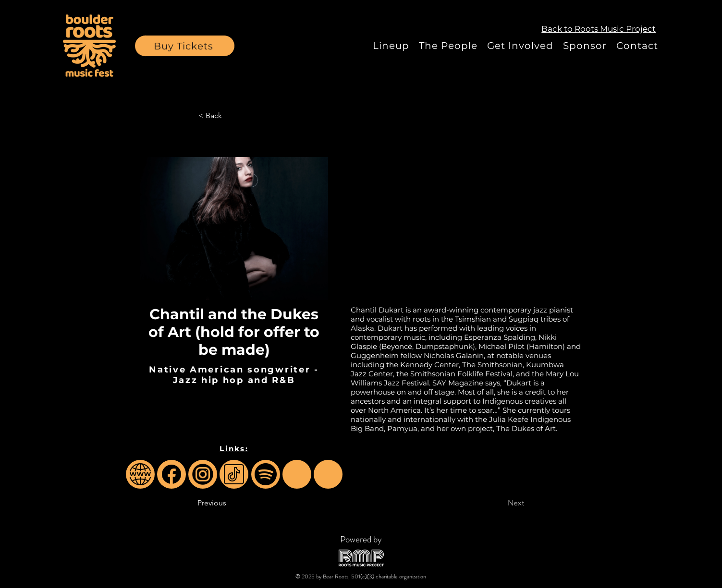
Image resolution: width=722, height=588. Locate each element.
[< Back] (230, 116)
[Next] (500, 503)
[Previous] (229, 503)
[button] (185, 46)
